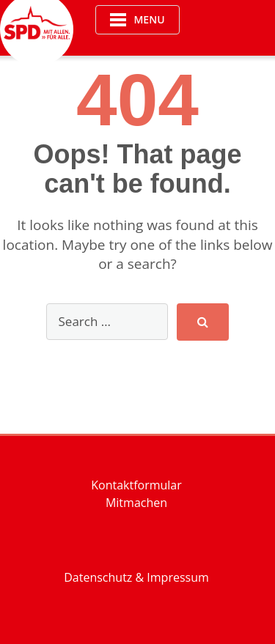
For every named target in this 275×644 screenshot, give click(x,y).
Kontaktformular (136, 485)
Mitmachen (136, 503)
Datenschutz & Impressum (136, 577)
